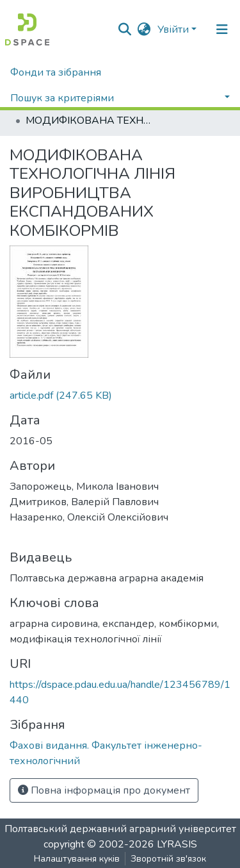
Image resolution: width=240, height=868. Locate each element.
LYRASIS (177, 844)
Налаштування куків (77, 859)
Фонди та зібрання (56, 72)
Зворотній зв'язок (168, 859)
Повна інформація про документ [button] (104, 790)
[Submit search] (125, 29)
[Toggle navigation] (222, 29)
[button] (144, 29)
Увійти (173, 29)
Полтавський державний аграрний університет (120, 829)
